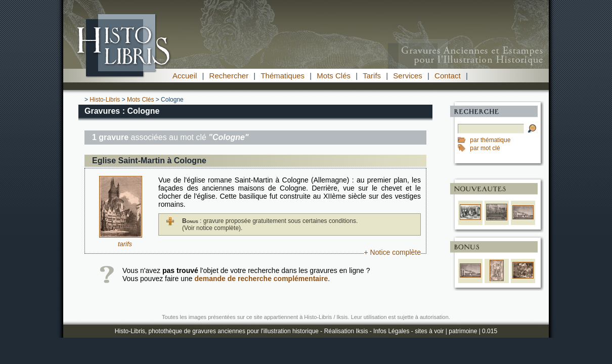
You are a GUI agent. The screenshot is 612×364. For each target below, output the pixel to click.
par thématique (490, 140)
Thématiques (282, 76)
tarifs (125, 244)
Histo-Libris (105, 100)
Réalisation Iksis (346, 331)
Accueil (185, 76)
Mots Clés (334, 76)
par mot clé (485, 148)
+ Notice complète (392, 252)
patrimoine (463, 331)
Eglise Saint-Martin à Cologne (149, 161)
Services (408, 76)
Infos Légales (391, 331)
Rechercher (229, 76)
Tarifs (372, 76)
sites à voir (429, 331)
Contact (448, 76)
